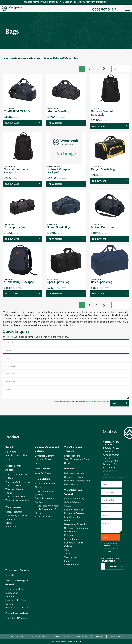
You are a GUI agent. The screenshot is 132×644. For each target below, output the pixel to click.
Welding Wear (71, 557)
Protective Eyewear (74, 513)
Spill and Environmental (76, 528)
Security (10, 447)
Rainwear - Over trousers (77, 480)
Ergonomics (70, 535)
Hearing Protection (74, 509)
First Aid (10, 596)
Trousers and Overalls (17, 570)
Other (67, 550)
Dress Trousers (72, 456)
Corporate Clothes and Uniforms (57, 58)
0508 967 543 (105, 9)
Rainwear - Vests (73, 484)
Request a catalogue (39, 636)
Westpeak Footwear (16, 496)
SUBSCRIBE (112, 566)
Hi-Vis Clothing (43, 479)
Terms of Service (101, 401)
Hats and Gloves (43, 459)
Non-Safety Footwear (16, 515)
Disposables (12, 593)
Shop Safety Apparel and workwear (26, 58)
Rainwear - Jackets (74, 473)
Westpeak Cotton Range (18, 482)
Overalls (10, 575)
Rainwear (69, 468)
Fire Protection (72, 539)
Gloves (68, 506)
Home (5, 58)
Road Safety (71, 531)
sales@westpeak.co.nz (114, 477)
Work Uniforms (43, 468)
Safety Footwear (14, 512)
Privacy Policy (89, 401)
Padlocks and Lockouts (17, 607)
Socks (9, 523)
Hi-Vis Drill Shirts (43, 516)
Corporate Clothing (45, 456)
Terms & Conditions (62, 636)
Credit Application (16, 636)
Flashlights (11, 452)
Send (115, 403)
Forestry (69, 561)
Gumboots (11, 519)
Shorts (68, 463)
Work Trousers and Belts (77, 459)
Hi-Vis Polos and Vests (46, 505)
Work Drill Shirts (43, 473)
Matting (9, 604)
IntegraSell (78, 641)
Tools (67, 553)
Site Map (99, 636)
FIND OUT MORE (12, 123)
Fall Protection (72, 564)
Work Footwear (13, 507)
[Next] (104, 69)
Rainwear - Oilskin (74, 477)
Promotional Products (17, 613)
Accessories (12, 526)
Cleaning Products (15, 589)
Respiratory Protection (76, 524)
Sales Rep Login (117, 636)
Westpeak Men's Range (17, 485)
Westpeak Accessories (17, 500)
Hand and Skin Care (16, 600)
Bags (76, 58)
